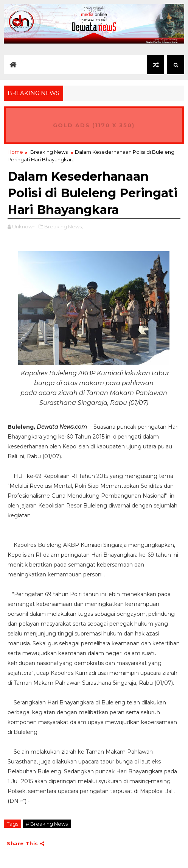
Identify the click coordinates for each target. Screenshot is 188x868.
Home (15, 152)
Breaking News (49, 152)
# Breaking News (47, 824)
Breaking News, (64, 226)
